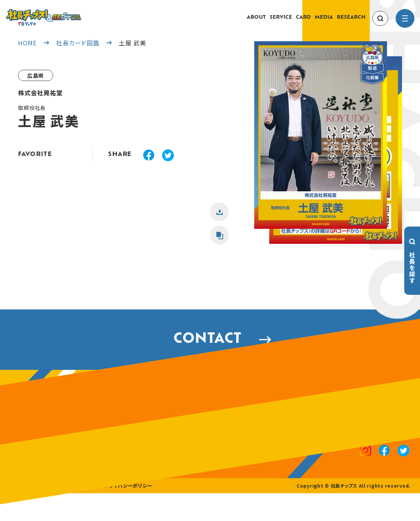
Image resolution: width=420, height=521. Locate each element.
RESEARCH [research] (351, 21)
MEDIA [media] (324, 21)
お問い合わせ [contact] (77, 513)
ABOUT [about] (256, 21)
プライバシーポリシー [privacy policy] (121, 513)
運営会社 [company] (19, 513)
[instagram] (367, 467)
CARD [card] (303, 21)
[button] (321, 150)
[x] (168, 164)
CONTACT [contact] (210, 351)
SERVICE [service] (281, 21)
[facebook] (149, 164)
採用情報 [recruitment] (46, 513)
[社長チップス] (66, 14)
